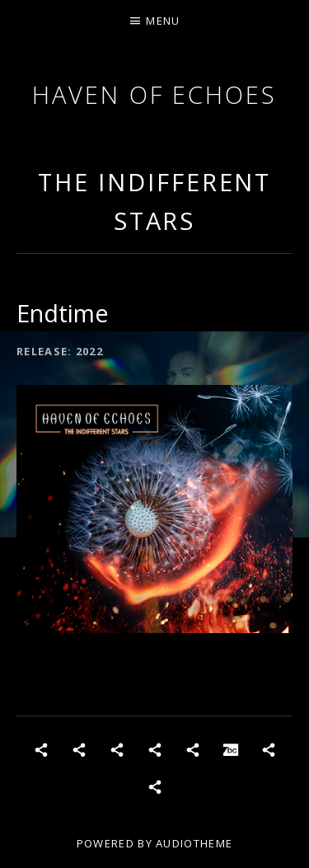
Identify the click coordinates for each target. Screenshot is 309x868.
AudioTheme (194, 843)
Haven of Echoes (154, 94)
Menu (163, 21)
